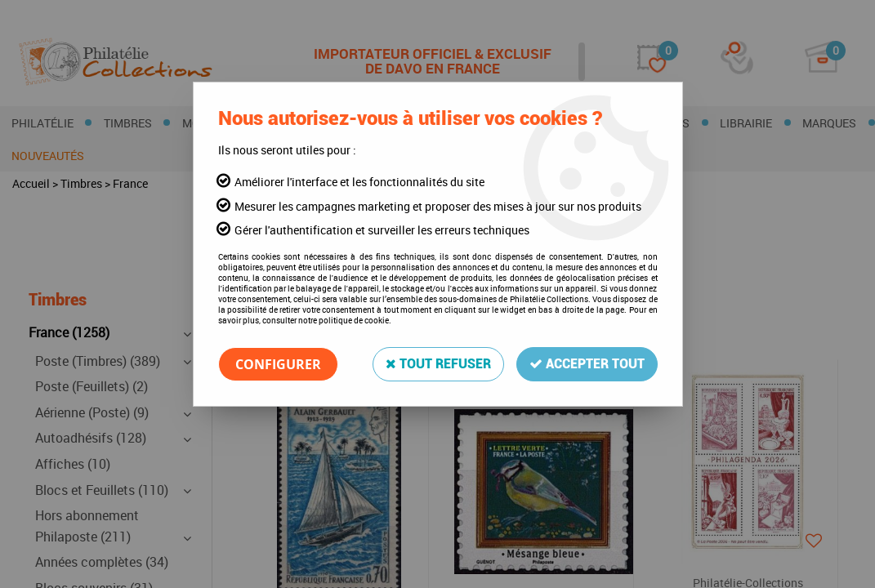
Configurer (278, 364)
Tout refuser (438, 364)
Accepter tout (587, 364)
